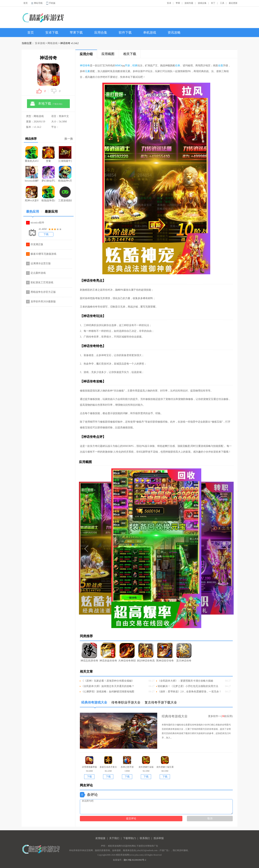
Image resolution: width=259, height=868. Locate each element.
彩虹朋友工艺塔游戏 (42, 282)
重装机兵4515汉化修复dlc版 (32, 154)
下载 (46, 234)
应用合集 (101, 33)
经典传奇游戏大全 (96, 704)
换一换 (69, 139)
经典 (135, 66)
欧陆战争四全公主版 (48, 194)
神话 (82, 66)
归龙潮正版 (37, 244)
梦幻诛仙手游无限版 (48, 174)
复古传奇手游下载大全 (162, 702)
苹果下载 (76, 33)
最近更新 (233, 3)
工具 (222, 3)
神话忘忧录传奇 (89, 652)
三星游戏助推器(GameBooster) (65, 194)
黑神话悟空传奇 (165, 652)
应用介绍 (86, 54)
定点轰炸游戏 (38, 273)
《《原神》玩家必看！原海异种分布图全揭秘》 (108, 681)
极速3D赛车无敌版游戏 (43, 254)
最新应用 (51, 212)
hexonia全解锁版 (32, 174)
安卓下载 (52, 33)
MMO (118, 66)
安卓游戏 (40, 43)
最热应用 (34, 213)
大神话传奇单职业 (127, 652)
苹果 (178, 3)
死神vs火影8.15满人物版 (32, 194)
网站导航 (38, 3)
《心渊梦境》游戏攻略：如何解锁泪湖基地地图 (108, 692)
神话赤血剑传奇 (108, 652)
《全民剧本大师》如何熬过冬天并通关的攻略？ (108, 686)
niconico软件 (37, 223)
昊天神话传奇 (184, 652)
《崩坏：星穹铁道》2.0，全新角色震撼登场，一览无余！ (190, 692)
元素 (87, 71)
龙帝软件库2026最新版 (43, 302)
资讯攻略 (174, 33)
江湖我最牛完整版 (65, 154)
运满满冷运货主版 (41, 263)
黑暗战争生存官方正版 (43, 292)
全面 (221, 66)
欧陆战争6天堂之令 (65, 174)
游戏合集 (202, 3)
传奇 (87, 66)
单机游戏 (150, 33)
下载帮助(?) (129, 838)
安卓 (169, 3)
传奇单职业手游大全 (127, 702)
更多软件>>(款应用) (220, 716)
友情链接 (100, 838)
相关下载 (130, 54)
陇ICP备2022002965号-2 (135, 860)
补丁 (213, 3)
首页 (26, 3)
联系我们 (145, 838)
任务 (178, 66)
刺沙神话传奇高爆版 (146, 652)
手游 (127, 66)
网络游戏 (53, 43)
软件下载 (125, 33)
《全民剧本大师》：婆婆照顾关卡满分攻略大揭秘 (185, 681)
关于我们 (114, 838)
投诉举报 (159, 838)
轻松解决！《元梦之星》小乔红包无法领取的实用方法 (188, 686)
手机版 (52, 3)
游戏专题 (189, 3)
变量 (48, 154)
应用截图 (108, 54)
